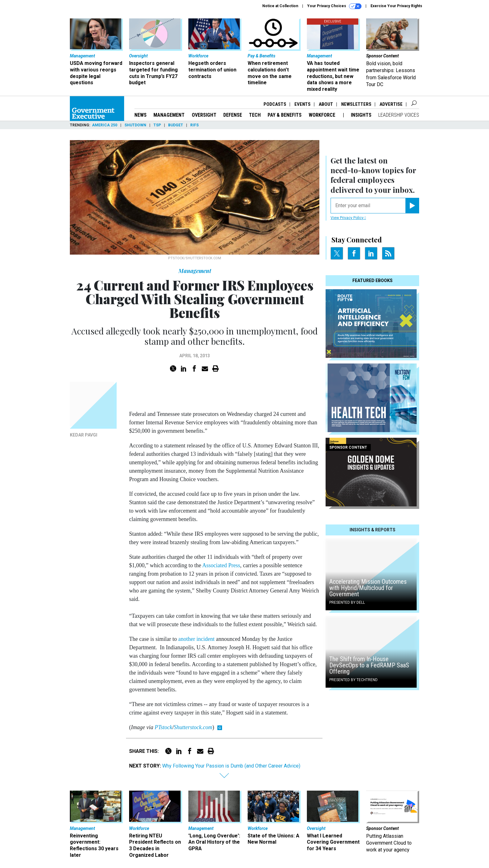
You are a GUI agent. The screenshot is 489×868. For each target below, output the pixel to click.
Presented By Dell (347, 602)
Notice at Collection (280, 6)
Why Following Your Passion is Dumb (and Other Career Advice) (231, 766)
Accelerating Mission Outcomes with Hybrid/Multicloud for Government (368, 588)
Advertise (391, 104)
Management (169, 115)
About (326, 104)
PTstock (163, 727)
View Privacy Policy (348, 218)
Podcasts (275, 104)
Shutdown (135, 125)
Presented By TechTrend (353, 680)
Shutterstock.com (193, 727)
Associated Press (221, 565)
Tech (255, 115)
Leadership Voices (399, 115)
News (140, 115)
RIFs (194, 125)
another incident (196, 639)
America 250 (105, 125)
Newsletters (356, 104)
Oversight (204, 115)
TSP (157, 125)
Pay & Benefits (285, 115)
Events (303, 104)
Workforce (323, 115)
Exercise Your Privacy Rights (396, 6)
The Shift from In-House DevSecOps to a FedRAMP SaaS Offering (369, 665)
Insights (361, 115)
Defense (233, 115)
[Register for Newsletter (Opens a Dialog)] (412, 206)
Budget (176, 125)
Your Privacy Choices (334, 6)
